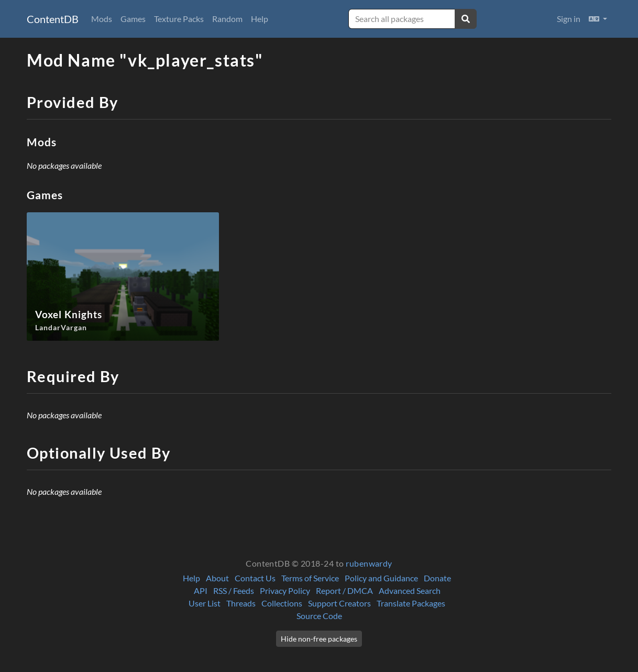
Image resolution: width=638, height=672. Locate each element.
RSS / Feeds (234, 590)
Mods (102, 19)
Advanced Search (410, 590)
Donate (437, 578)
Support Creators (339, 603)
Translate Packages (411, 603)
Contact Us (255, 578)
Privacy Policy (285, 590)
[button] (598, 19)
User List (205, 603)
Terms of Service (310, 578)
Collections (282, 603)
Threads (241, 603)
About (217, 578)
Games (133, 19)
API (201, 590)
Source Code (319, 616)
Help (260, 19)
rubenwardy (369, 563)
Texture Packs (179, 19)
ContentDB (53, 19)
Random (227, 19)
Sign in (569, 19)
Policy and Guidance (381, 578)
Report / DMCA (344, 590)
